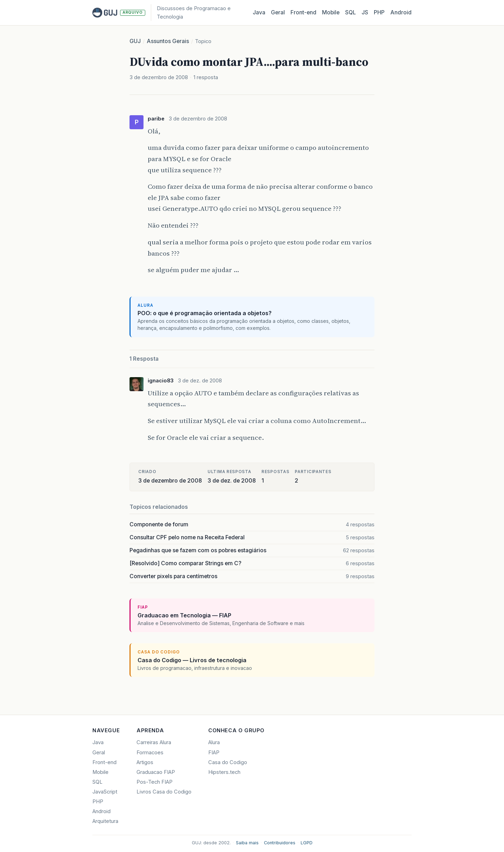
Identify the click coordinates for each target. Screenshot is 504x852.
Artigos (145, 762)
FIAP (214, 753)
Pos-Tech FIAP (155, 782)
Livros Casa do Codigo (164, 792)
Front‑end (303, 12)
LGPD (307, 843)
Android (401, 12)
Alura (214, 742)
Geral (278, 12)
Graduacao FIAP (156, 772)
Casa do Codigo (228, 762)
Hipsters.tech (224, 772)
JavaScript (105, 792)
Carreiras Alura (154, 742)
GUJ (135, 41)
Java (259, 12)
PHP (379, 12)
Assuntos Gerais (168, 41)
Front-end (104, 762)
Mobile (331, 12)
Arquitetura (105, 821)
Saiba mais (247, 843)
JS (365, 12)
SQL (351, 12)
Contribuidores (280, 843)
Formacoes (150, 753)
